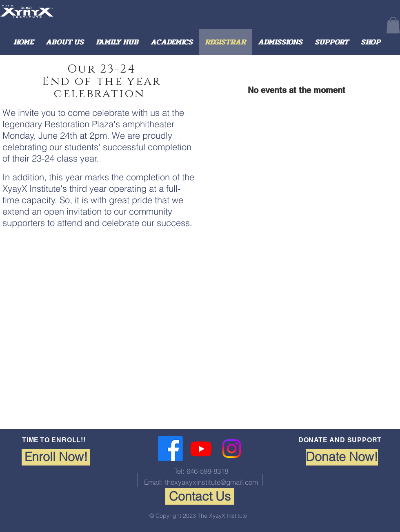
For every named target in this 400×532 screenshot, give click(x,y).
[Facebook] (170, 449)
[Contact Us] (200, 496)
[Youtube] (201, 449)
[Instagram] (232, 449)
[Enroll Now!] (56, 457)
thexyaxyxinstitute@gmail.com (211, 482)
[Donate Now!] (342, 457)
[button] (393, 25)
